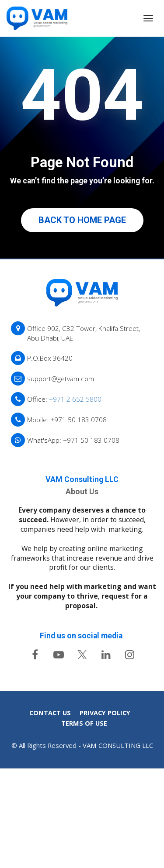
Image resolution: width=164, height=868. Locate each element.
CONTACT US (50, 805)
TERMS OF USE (84, 816)
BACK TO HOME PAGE (82, 220)
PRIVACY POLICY (105, 805)
